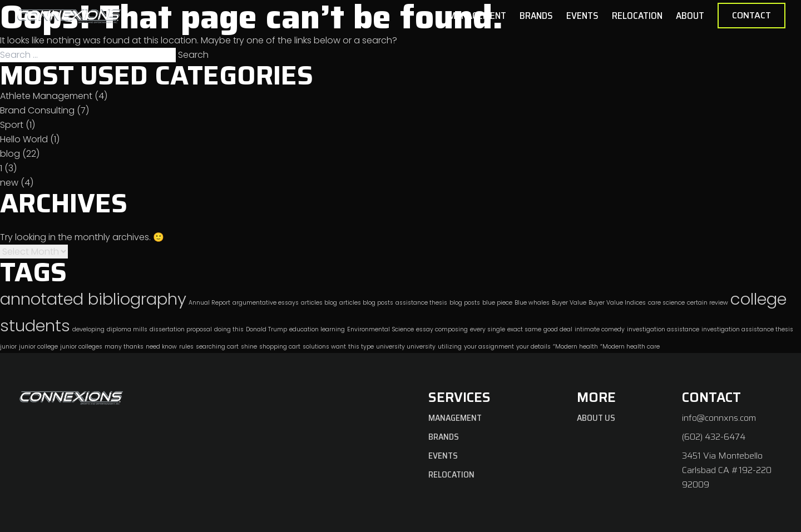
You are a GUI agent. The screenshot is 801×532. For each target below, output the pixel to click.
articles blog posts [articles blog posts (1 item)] (366, 303)
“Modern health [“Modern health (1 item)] (575, 347)
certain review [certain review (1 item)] (708, 303)
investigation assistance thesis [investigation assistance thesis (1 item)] (747, 329)
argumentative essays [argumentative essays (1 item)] (266, 303)
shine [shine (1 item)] (249, 347)
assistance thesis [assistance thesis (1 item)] (421, 303)
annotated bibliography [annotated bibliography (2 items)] (93, 299)
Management (477, 16)
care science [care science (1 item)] (666, 303)
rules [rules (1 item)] (186, 347)
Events (582, 16)
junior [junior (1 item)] (8, 347)
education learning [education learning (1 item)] (317, 329)
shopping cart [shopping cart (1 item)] (280, 347)
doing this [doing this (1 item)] (229, 329)
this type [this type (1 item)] (361, 347)
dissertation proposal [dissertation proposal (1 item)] (181, 329)
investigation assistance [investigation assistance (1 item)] (663, 329)
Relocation (637, 16)
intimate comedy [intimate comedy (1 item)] (600, 329)
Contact (751, 15)
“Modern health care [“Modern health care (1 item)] (630, 347)
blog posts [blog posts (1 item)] (465, 303)
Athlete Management (46, 96)
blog (10, 154)
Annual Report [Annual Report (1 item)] (209, 303)
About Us (596, 418)
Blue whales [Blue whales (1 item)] (532, 303)
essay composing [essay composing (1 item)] (442, 329)
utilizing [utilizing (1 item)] (450, 347)
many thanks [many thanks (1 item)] (124, 347)
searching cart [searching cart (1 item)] (217, 347)
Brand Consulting (37, 110)
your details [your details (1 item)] (533, 347)
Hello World (24, 139)
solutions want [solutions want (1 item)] (324, 347)
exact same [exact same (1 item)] (524, 329)
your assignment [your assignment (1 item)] (489, 347)
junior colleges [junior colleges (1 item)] (81, 347)
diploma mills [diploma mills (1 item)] (127, 329)
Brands (536, 16)
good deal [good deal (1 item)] (558, 329)
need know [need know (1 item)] (161, 347)
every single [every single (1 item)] (488, 329)
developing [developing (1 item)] (88, 329)
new (9, 183)
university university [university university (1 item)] (406, 347)
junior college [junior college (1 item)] (38, 347)
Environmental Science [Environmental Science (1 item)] (380, 329)
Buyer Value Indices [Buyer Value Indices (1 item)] (617, 303)
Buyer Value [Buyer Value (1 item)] (569, 303)
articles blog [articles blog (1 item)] (319, 303)
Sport (12, 125)
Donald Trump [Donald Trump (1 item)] (266, 329)
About (690, 16)
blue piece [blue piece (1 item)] (497, 303)
